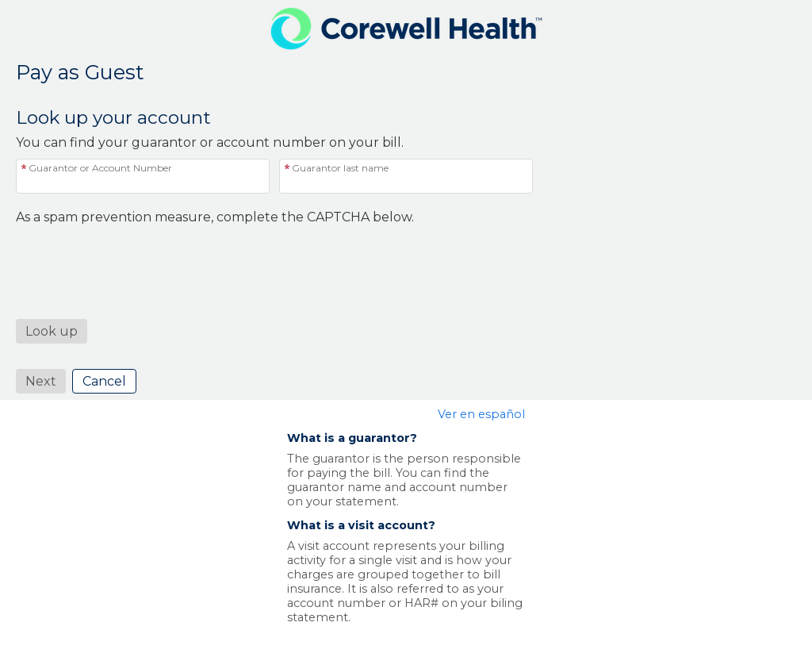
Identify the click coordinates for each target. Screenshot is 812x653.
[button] (52, 331)
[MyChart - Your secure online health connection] (406, 29)
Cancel (104, 381)
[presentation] (136, 255)
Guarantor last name (340, 168)
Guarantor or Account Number (100, 168)
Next (41, 381)
